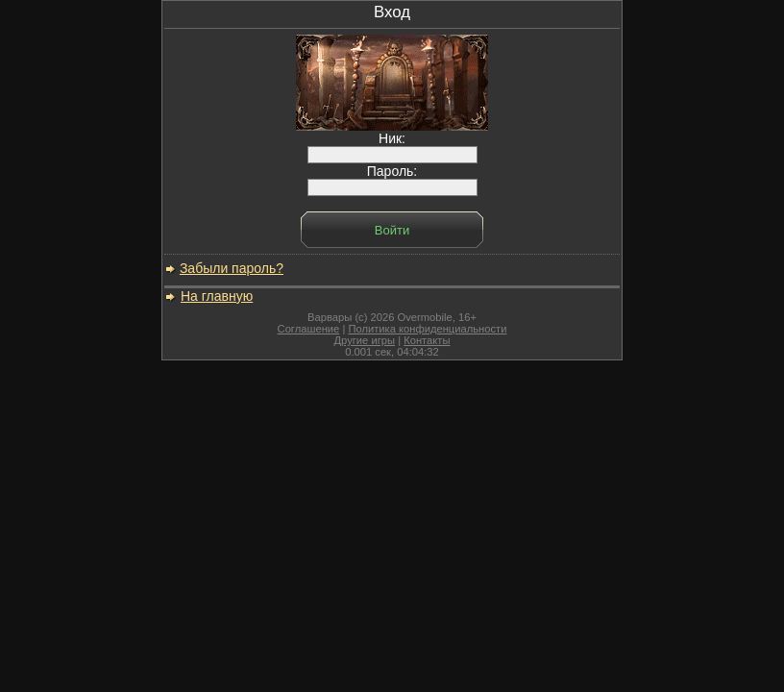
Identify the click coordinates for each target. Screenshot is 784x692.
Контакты (427, 340)
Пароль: (392, 179)
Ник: (392, 147)
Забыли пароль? (232, 268)
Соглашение (309, 329)
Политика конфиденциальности (427, 329)
